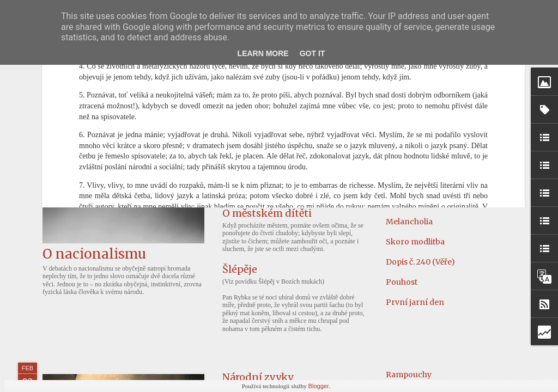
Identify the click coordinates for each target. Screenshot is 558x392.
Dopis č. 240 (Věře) (420, 262)
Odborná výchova (420, 141)
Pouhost (402, 282)
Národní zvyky (258, 377)
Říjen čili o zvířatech (424, 121)
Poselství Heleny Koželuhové (292, 131)
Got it (313, 53)
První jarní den (415, 302)
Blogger (319, 386)
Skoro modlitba (415, 242)
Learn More (263, 53)
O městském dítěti (267, 213)
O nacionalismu (94, 254)
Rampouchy (409, 375)
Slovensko (406, 201)
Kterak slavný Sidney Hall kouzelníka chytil (468, 161)
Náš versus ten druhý (274, 172)
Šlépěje (240, 269)
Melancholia (409, 222)
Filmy (396, 181)
